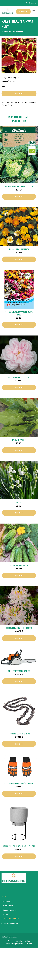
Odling (14, 78)
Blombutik (23, 12)
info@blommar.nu (30, 3)
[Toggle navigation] (34, 11)
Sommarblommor (10, 910)
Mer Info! (19, 94)
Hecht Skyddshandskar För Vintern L (19, 783)
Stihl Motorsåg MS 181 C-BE (19, 671)
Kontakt (19, 941)
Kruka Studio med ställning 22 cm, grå (19, 846)
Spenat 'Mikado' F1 (19, 440)
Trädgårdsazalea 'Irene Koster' (19, 628)
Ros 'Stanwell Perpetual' (19, 377)
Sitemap (29, 944)
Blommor (7, 902)
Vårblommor (8, 906)
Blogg (6, 914)
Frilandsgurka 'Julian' (19, 565)
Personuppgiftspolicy (14, 944)
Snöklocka (19, 503)
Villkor (28, 941)
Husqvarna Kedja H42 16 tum (19, 734)
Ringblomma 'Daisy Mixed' (19, 249)
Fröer (19, 78)
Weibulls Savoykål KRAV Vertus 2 (19, 186)
